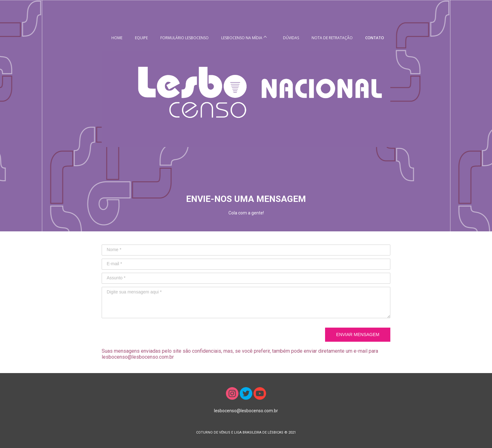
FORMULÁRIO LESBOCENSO (184, 38)
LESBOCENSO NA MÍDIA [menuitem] (242, 38)
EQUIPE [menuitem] (141, 38)
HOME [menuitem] (117, 38)
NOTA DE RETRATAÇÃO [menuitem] (332, 38)
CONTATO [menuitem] (375, 38)
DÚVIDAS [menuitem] (291, 38)
